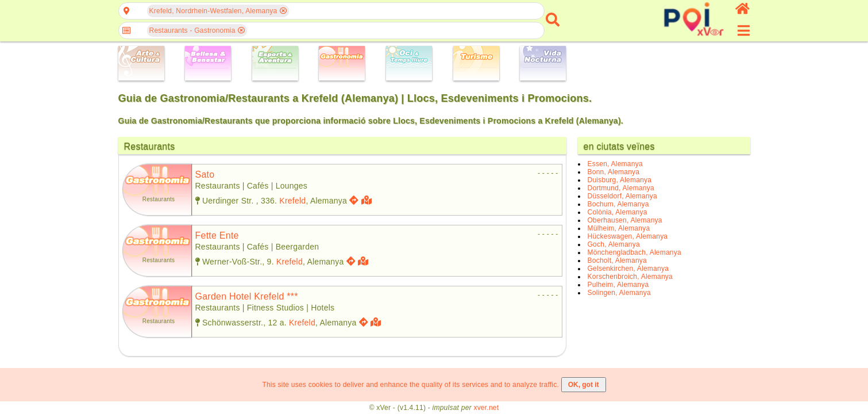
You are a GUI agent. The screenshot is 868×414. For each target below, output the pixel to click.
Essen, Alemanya (615, 164)
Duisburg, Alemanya (620, 180)
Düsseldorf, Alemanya (623, 196)
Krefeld (292, 201)
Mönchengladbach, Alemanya (634, 252)
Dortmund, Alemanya (621, 188)
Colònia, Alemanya (618, 212)
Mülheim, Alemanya (619, 228)
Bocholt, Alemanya (617, 260)
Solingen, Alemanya (619, 293)
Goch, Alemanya (614, 244)
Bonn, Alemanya (614, 172)
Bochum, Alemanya (618, 204)
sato (205, 175)
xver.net (486, 408)
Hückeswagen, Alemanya (628, 236)
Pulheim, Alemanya (618, 285)
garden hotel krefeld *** (247, 296)
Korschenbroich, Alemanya (630, 277)
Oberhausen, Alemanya (625, 220)
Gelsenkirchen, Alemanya (628, 269)
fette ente (217, 235)
